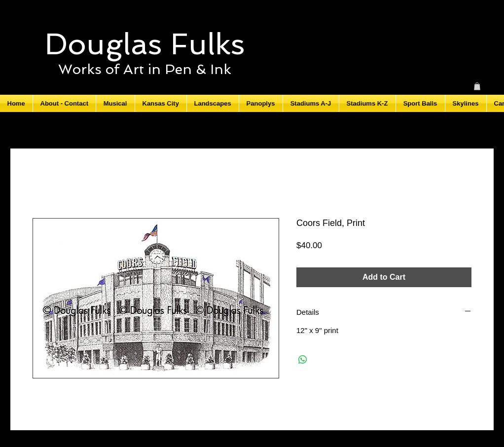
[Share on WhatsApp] (303, 360)
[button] (477, 86)
